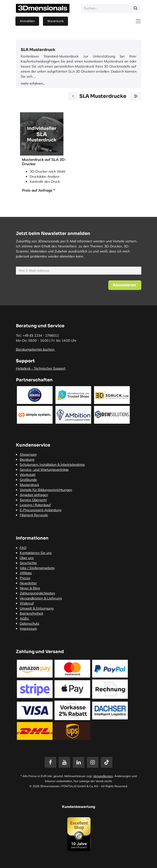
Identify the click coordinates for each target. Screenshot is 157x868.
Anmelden (27, 21)
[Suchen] (136, 8)
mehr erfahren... (33, 83)
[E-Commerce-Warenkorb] (55, 21)
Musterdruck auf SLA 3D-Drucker (44, 162)
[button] (125, 285)
